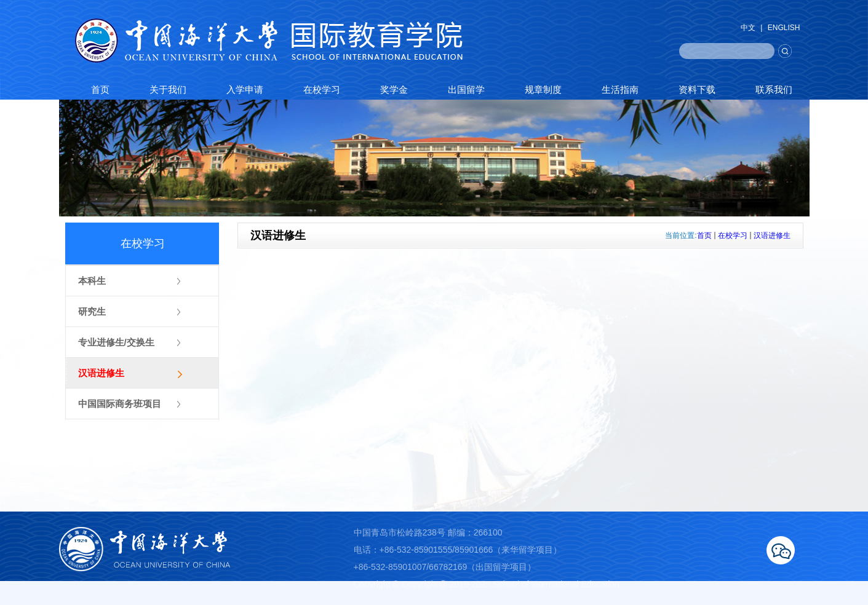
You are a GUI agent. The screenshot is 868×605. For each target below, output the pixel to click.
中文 (748, 28)
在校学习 (733, 235)
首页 (704, 235)
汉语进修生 (772, 235)
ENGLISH (784, 28)
